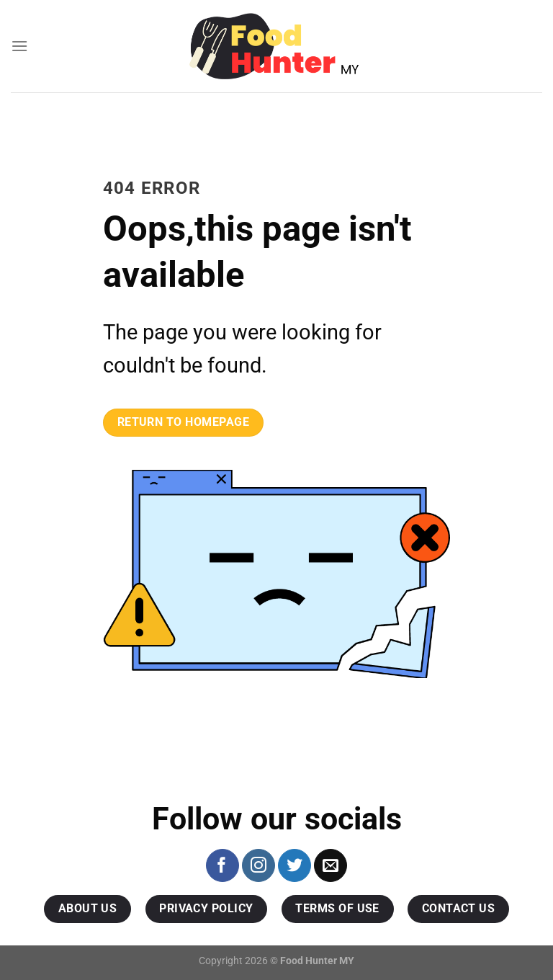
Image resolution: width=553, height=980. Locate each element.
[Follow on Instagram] (258, 865)
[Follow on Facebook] (222, 865)
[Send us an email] (331, 865)
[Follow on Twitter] (295, 865)
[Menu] (19, 46)
